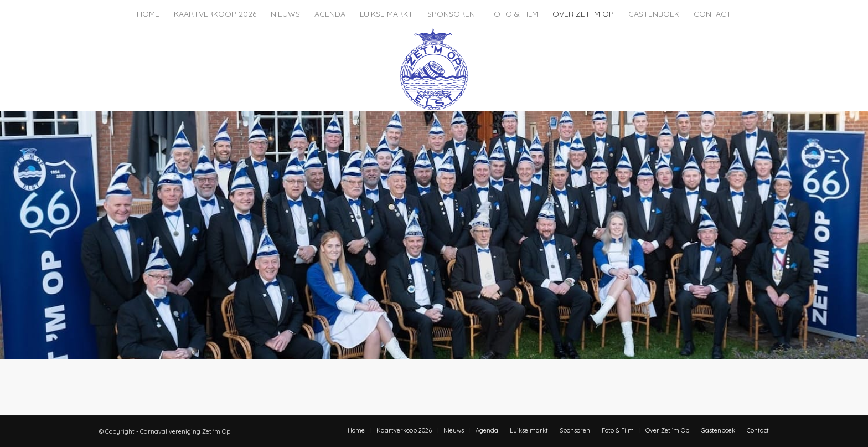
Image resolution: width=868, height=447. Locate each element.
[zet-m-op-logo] (434, 69)
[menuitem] (148, 14)
